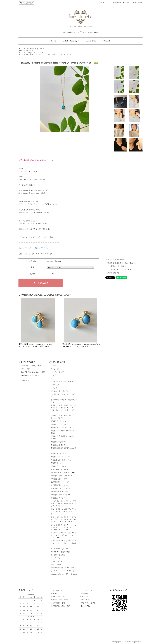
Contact (107, 41)
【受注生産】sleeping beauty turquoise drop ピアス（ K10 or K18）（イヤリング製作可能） (38, 345)
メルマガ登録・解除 (58, 603)
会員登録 (118, 3)
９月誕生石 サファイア (60, 469)
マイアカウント (105, 3)
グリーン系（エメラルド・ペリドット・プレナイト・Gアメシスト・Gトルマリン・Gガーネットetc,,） (64, 519)
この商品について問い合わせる (119, 269)
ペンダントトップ (57, 372)
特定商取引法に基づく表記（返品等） (122, 263)
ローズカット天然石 (58, 555)
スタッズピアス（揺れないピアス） (64, 382)
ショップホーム (56, 590)
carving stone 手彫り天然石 (61, 552)
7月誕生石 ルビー (58, 463)
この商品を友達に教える (117, 266)
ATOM (88, 606)
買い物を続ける (113, 273)
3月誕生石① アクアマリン (61, 428)
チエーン (54, 366)
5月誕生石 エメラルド (59, 454)
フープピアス (56, 558)
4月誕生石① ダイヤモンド (60, 442)
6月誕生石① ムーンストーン (61, 457)
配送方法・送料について (60, 600)
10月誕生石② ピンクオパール (62, 476)
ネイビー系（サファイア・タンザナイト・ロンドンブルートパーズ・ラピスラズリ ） (64, 503)
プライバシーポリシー (89, 603)
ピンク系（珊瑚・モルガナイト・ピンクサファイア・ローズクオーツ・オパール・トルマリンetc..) (64, 527)
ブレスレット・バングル (60, 391)
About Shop (91, 41)
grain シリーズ (56, 564)
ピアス (53, 378)
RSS (83, 606)
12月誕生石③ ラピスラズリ (61, 495)
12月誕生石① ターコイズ (35, 52)
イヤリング (55, 385)
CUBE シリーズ (57, 561)
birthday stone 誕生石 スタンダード (63, 568)
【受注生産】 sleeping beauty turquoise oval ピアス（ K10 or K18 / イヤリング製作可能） (80, 345)
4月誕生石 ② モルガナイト (61, 445)
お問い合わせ (56, 593)
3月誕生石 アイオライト (60, 498)
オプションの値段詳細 (116, 259)
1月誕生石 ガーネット (59, 421)
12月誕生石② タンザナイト (61, 492)
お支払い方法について (59, 597)
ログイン (128, 3)
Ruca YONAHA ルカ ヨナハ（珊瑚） (34, 372)
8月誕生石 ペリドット (59, 466)
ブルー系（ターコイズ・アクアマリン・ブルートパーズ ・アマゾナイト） (50, 54)
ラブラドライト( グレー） (60, 549)
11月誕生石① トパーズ (60, 482)
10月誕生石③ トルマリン (61, 479)
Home (54, 41)
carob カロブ (30, 49)
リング (53, 375)
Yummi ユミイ (26, 381)
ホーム (21, 49)
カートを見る (86, 600)
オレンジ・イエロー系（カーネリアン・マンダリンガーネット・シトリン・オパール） (64, 535)
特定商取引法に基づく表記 (60, 606)
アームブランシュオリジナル (31, 366)
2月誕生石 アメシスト (59, 424)
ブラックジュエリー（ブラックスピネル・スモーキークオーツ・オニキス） (64, 543)
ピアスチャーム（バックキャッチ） (64, 571)
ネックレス (40, 49)
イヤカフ (54, 388)
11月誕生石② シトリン (60, 485)
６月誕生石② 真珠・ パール (61, 460)
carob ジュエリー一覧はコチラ (32, 248)
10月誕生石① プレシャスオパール (63, 473)
